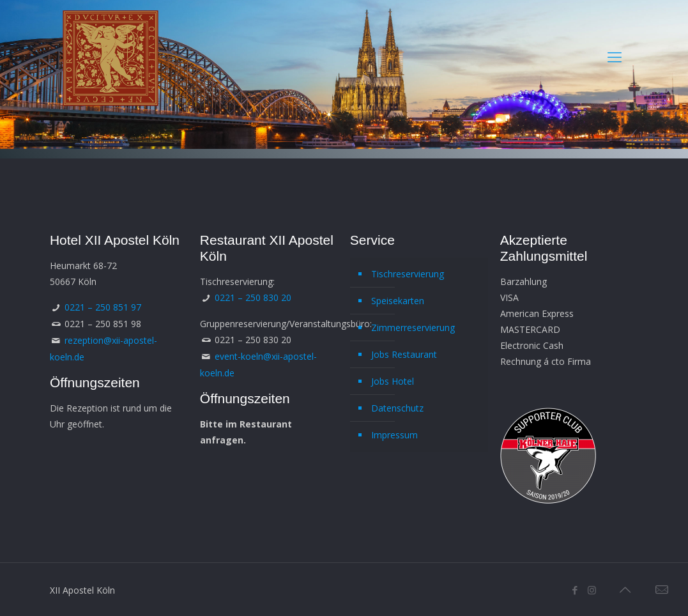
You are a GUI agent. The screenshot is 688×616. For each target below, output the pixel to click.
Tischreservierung (408, 274)
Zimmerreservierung (413, 327)
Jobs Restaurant (404, 354)
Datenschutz (397, 408)
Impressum (394, 435)
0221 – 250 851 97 (103, 307)
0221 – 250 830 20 (253, 297)
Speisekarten (398, 301)
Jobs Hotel (393, 381)
